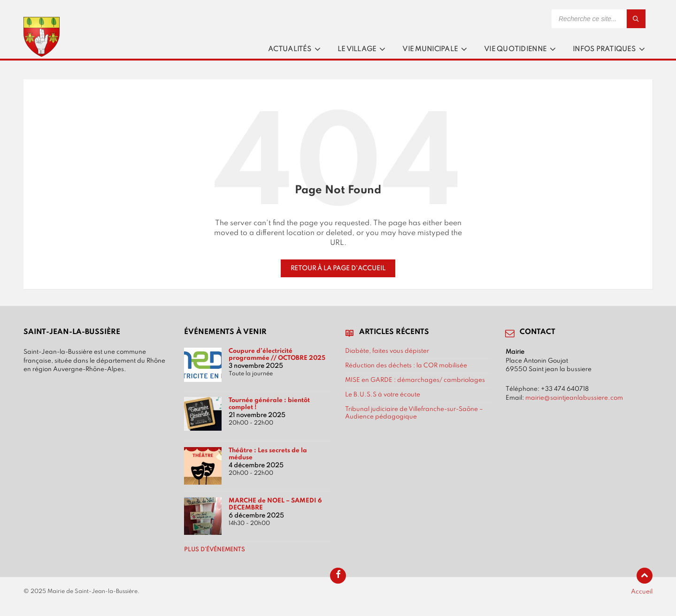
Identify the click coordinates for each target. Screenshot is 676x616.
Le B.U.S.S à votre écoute (383, 395)
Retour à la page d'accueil (338, 268)
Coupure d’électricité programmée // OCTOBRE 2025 (277, 354)
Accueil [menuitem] (642, 592)
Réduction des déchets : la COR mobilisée (406, 365)
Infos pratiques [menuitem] (604, 49)
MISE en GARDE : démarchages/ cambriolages (415, 380)
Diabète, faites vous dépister (387, 351)
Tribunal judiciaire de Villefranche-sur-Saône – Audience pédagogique (414, 413)
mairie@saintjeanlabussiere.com (574, 398)
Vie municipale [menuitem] (430, 49)
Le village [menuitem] (357, 49)
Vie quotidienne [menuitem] (515, 49)
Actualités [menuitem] (290, 49)
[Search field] (599, 19)
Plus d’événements (215, 550)
